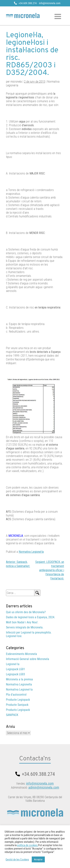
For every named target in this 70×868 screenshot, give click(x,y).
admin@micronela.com (44, 787)
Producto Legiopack (18, 710)
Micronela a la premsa (19, 679)
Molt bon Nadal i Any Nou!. (22, 622)
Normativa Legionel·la (31, 552)
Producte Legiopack (18, 700)
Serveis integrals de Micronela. (25, 627)
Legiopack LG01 (15, 669)
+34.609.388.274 (28, 3)
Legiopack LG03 (15, 674)
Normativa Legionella (19, 684)
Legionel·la (13, 664)
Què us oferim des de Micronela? (26, 612)
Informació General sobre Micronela (28, 659)
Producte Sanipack (17, 705)
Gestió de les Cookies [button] (17, 860)
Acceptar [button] (38, 859)
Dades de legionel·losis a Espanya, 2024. (31, 617)
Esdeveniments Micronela (21, 654)
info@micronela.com (50, 3)
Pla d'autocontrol (16, 695)
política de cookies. (28, 845)
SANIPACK (12, 715)
